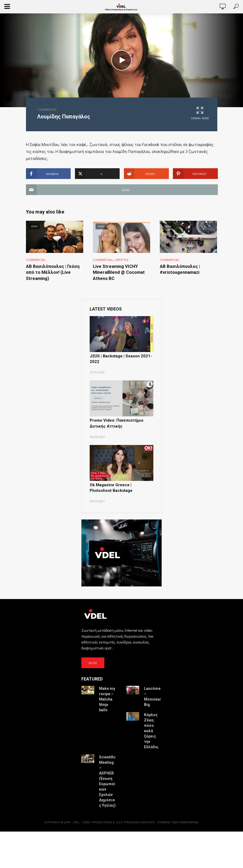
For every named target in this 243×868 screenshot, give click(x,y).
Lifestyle (122, 260)
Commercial (47, 109)
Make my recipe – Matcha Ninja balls (107, 697)
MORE (93, 660)
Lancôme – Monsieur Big (153, 694)
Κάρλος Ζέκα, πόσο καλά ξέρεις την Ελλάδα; (151, 728)
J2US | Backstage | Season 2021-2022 (118, 358)
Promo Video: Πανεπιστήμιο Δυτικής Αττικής (115, 422)
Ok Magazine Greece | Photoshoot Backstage (120, 486)
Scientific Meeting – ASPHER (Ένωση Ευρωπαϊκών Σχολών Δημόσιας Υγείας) (107, 779)
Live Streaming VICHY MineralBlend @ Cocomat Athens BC (118, 272)
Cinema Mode (200, 113)
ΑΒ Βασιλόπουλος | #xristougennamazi (179, 269)
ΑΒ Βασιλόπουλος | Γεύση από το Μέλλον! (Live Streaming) (52, 272)
